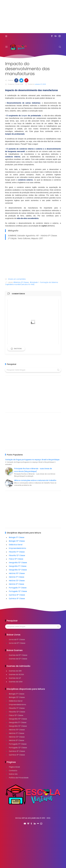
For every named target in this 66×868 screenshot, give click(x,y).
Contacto (13, 771)
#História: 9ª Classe (21, 282)
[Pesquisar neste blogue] (33, 370)
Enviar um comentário (17, 279)
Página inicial (14, 767)
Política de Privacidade (19, 778)
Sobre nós (13, 774)
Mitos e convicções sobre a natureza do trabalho (35, 480)
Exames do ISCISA (16, 674)
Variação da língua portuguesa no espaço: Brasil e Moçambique (32, 460)
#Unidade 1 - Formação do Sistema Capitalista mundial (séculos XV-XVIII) (32, 283)
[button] (16, 80)
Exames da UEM (16, 682)
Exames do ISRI (15, 671)
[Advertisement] (33, 18)
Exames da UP (15, 678)
